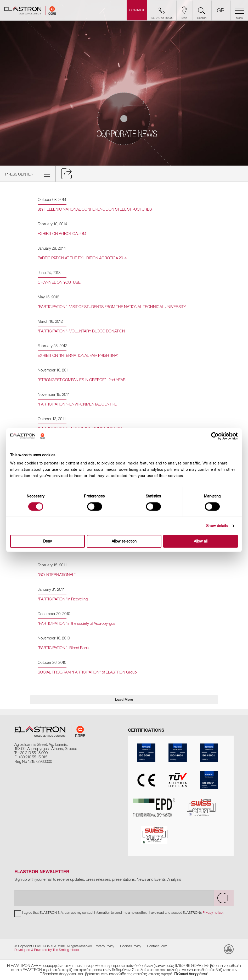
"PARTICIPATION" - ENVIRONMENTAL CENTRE (77, 404)
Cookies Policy (131, 946)
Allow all (201, 541)
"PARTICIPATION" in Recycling (63, 599)
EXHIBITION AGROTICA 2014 (62, 234)
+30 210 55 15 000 (33, 753)
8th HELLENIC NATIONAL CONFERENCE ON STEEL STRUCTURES (95, 209)
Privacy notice (213, 913)
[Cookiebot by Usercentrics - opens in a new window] (219, 436)
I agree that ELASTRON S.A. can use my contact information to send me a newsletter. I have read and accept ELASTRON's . (123, 913)
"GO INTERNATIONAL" (57, 575)
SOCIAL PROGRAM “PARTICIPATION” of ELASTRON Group (87, 672)
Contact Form (157, 946)
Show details (217, 526)
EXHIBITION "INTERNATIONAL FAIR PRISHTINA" (78, 355)
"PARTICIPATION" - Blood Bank (63, 648)
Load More (124, 700)
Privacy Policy (104, 946)
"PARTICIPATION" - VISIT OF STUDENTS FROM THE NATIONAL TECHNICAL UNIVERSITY (112, 307)
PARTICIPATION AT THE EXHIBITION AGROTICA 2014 (82, 258)
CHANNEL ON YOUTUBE (59, 282)
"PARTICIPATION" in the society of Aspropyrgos (76, 623)
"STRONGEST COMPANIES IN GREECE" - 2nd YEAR (82, 380)
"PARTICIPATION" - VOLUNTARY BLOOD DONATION (81, 331)
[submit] (224, 898)
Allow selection (124, 541)
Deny (47, 541)
